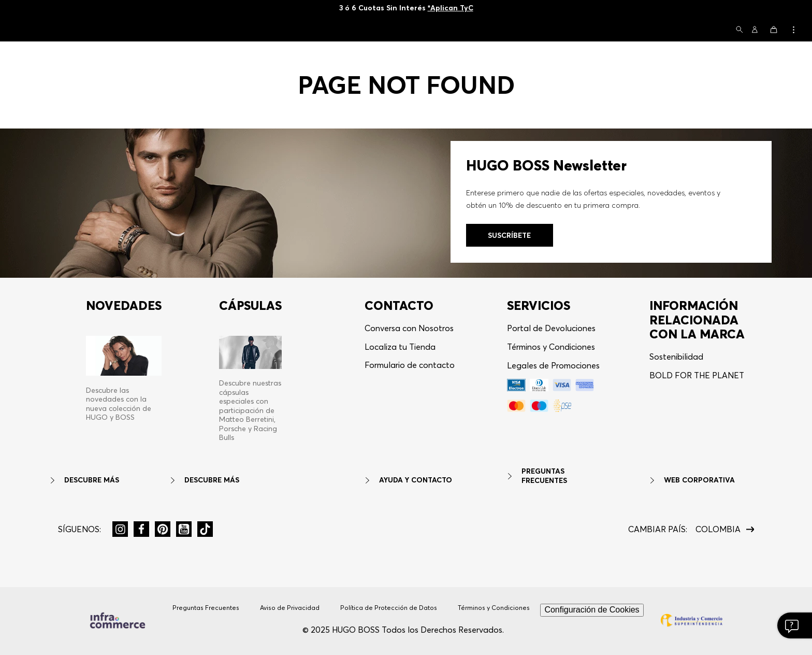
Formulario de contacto (410, 365)
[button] (740, 30)
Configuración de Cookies (592, 610)
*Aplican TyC (451, 8)
